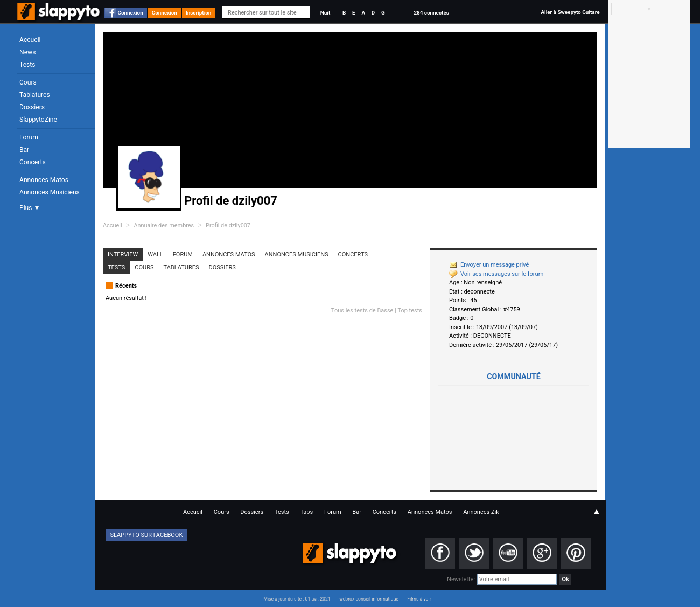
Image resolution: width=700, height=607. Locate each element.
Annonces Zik (481, 512)
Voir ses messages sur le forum (496, 274)
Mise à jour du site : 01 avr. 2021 (297, 599)
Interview (123, 254)
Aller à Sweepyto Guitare (570, 12)
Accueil (30, 40)
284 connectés (431, 13)
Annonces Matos (44, 180)
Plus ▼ (30, 208)
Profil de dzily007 (228, 225)
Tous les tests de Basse (362, 311)
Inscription (199, 13)
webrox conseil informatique (369, 599)
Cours (28, 82)
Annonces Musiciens (50, 192)
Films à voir (419, 599)
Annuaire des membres (164, 225)
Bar (24, 150)
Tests (27, 65)
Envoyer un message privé (489, 265)
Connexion (131, 13)
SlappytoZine (38, 120)
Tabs (306, 512)
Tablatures (35, 95)
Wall (155, 254)
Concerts (33, 162)
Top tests (410, 311)
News (27, 52)
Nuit (325, 13)
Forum (29, 137)
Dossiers (32, 107)
